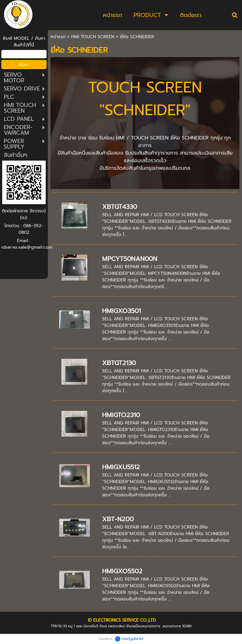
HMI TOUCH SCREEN (93, 37)
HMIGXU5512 (121, 467)
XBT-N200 (118, 519)
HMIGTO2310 (121, 415)
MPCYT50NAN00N (130, 259)
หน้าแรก (58, 37)
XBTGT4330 (120, 207)
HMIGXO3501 (121, 311)
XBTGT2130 (119, 363)
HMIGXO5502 (122, 571)
